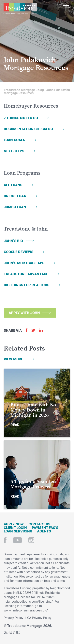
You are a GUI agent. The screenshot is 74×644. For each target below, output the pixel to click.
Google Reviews (19, 252)
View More (14, 359)
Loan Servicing (18, 531)
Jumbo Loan (15, 207)
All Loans (13, 185)
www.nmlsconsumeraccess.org (25, 610)
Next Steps (14, 151)
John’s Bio (13, 241)
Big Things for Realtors (27, 285)
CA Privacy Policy (39, 618)
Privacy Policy (14, 618)
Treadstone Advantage (26, 274)
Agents (44, 531)
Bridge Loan (15, 196)
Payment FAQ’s (45, 528)
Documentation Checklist (29, 129)
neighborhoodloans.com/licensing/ (28, 601)
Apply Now (14, 524)
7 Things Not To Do (21, 118)
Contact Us (39, 524)
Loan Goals (15, 140)
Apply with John (24, 313)
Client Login (15, 528)
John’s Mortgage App (24, 263)
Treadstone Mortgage (20, 9)
